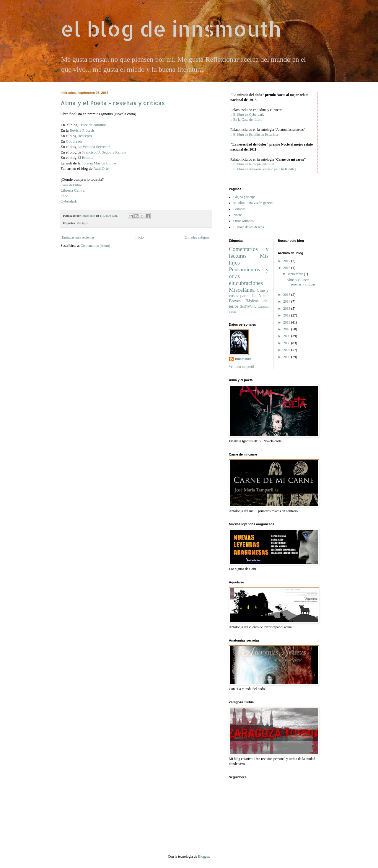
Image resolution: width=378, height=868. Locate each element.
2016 (287, 268)
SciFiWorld (248, 306)
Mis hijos (83, 223)
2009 (287, 336)
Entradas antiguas (197, 237)
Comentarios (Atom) (95, 246)
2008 (287, 343)
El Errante (86, 158)
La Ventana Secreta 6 (94, 147)
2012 (287, 315)
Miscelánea (242, 290)
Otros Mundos (243, 221)
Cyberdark (69, 201)
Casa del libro (71, 185)
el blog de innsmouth (171, 28)
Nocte (238, 215)
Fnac (64, 196)
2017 (287, 261)
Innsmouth (243, 359)
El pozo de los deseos (249, 227)
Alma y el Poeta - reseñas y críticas (113, 103)
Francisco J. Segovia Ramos (104, 152)
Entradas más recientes (78, 237)
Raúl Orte (101, 168)
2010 (287, 329)
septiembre (295, 274)
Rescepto (85, 136)
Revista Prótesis (82, 130)
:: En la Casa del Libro (246, 120)
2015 (287, 295)
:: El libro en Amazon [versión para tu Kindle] (263, 169)
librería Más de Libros (99, 163)
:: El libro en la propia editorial (252, 164)
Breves (235, 301)
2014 (287, 301)
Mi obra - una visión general (253, 203)
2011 (287, 322)
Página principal (245, 197)
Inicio (139, 237)
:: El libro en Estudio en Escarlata (254, 135)
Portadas (239, 209)
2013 (287, 309)
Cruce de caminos (92, 125)
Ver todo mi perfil (242, 367)
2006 (287, 357)
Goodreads (74, 141)
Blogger (203, 856)
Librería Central (73, 190)
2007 (287, 350)
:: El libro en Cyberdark (247, 115)
